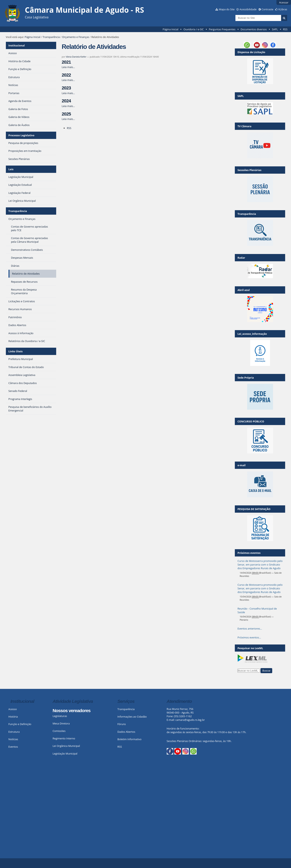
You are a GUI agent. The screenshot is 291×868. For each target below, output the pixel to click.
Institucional (17, 45)
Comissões (59, 731)
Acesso (13, 709)
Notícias (13, 739)
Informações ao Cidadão (132, 717)
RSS (285, 29)
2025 (66, 114)
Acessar (284, 2)
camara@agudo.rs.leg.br (190, 720)
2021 (66, 62)
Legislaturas (60, 716)
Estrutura (14, 732)
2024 (66, 101)
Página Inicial (171, 29)
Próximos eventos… (249, 637)
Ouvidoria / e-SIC (194, 29)
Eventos (13, 747)
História (13, 717)
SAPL (275, 29)
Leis (11, 169)
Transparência (51, 37)
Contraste (267, 9)
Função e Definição (20, 724)
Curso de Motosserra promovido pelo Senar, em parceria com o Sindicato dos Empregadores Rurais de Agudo (260, 565)
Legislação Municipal (65, 754)
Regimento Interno (64, 738)
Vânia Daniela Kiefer (76, 57)
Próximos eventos (249, 553)
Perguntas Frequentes (222, 29)
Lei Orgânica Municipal (66, 746)
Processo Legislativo (21, 135)
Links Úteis (16, 351)
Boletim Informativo (129, 739)
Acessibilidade (248, 9)
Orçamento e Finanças (75, 37)
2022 (66, 75)
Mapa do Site (227, 9)
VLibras (283, 9)
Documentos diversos (254, 29)
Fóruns (122, 724)
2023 (66, 88)
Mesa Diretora (61, 723)
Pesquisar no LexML (250, 648)
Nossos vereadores (72, 711)
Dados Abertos (126, 732)
